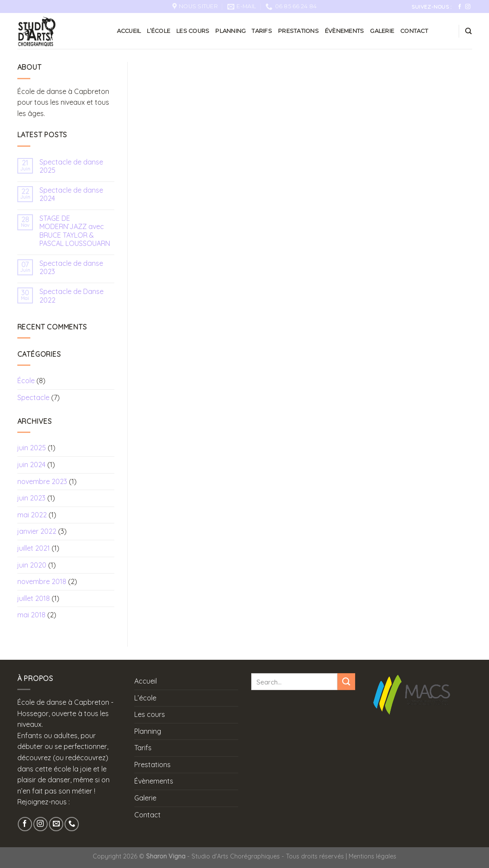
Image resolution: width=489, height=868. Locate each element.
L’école (159, 31)
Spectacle (33, 397)
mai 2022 (32, 515)
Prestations (298, 31)
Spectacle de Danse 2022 (71, 296)
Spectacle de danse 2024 (71, 194)
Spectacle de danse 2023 (71, 268)
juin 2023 (31, 498)
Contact (414, 31)
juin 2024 (31, 465)
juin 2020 (32, 565)
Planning (230, 31)
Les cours (193, 31)
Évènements (345, 31)
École (26, 381)
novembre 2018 (42, 581)
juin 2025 (32, 448)
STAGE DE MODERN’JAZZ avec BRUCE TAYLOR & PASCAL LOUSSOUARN (75, 231)
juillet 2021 (34, 548)
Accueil (129, 31)
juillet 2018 (34, 598)
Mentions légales (372, 856)
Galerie (382, 31)
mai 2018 (31, 615)
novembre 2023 (42, 481)
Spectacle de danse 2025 (71, 166)
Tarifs (262, 31)
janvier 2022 (37, 531)
